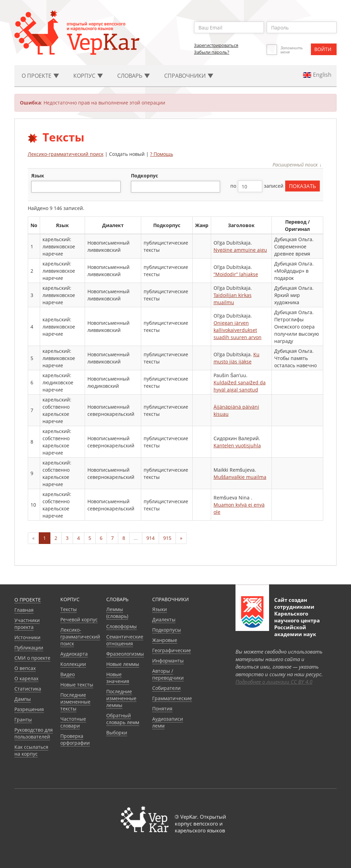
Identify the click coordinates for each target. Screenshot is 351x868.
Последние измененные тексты (75, 702)
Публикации (29, 648)
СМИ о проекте (32, 658)
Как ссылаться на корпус (31, 750)
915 (167, 538)
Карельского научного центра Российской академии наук (297, 624)
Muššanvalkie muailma (240, 477)
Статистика (28, 689)
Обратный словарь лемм (123, 719)
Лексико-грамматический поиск (66, 154)
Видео (68, 674)
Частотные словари (73, 722)
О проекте (28, 600)
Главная (24, 610)
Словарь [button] (134, 76)
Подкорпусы (167, 630)
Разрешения (29, 709)
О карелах (26, 678)
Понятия (162, 709)
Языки (160, 609)
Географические (172, 650)
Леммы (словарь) (117, 613)
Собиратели (166, 688)
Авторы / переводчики (168, 674)
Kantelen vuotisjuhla (237, 445)
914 (150, 538)
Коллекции (73, 664)
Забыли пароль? (212, 52)
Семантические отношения (125, 640)
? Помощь (162, 154)
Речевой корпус (79, 619)
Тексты (69, 609)
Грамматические (172, 698)
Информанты (168, 661)
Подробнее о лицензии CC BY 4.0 (274, 682)
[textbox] (37, 187)
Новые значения (118, 678)
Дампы (23, 699)
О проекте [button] (40, 76)
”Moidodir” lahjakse (236, 274)
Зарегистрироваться (216, 45)
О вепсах (25, 668)
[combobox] (76, 187)
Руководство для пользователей (34, 733)
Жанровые (165, 640)
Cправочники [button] (189, 76)
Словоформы (122, 626)
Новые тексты (77, 685)
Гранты (23, 720)
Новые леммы (123, 664)
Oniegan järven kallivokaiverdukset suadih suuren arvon (238, 330)
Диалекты (164, 619)
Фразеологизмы (125, 654)
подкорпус (144, 176)
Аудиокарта (74, 654)
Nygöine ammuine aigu (240, 250)
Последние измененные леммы (121, 698)
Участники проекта (27, 624)
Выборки (117, 733)
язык (38, 176)
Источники (27, 637)
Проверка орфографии (75, 739)
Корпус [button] (88, 76)
